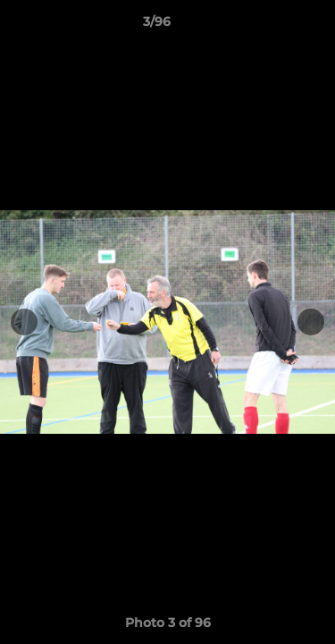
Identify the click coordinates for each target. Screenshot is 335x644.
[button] (271, 26)
